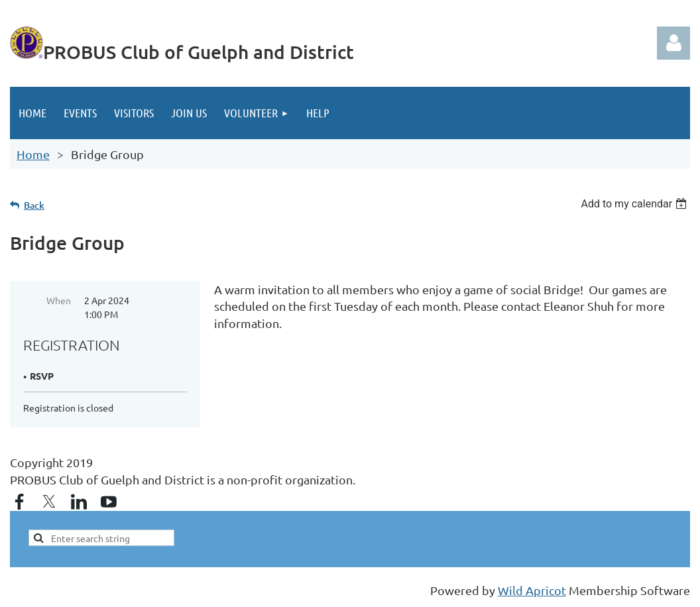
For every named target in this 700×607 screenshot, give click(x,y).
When (59, 300)
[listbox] (635, 204)
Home (33, 154)
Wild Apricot (532, 590)
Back (34, 205)
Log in (673, 43)
